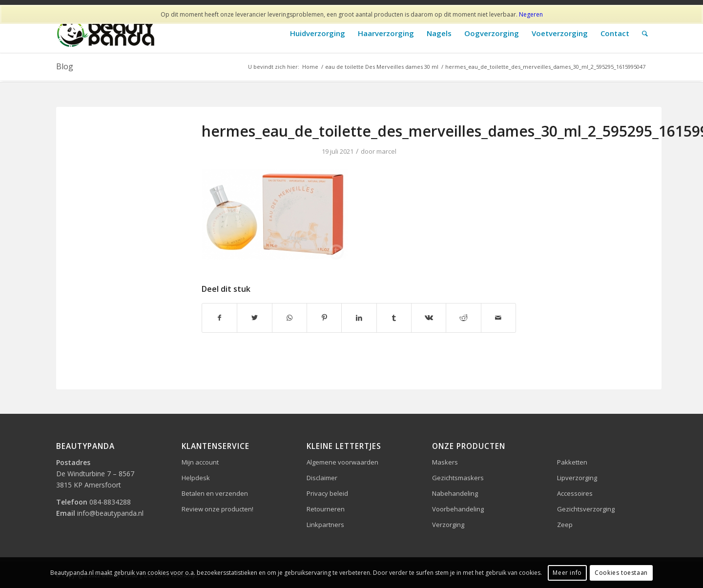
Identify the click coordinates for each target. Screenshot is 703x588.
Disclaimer (322, 478)
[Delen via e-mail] (498, 318)
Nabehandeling (455, 493)
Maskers (445, 462)
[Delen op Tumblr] (394, 318)
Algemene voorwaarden (342, 462)
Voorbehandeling (458, 509)
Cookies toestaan (621, 573)
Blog (65, 66)
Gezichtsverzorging (586, 509)
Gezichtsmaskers (458, 478)
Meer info (567, 573)
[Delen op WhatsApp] (289, 318)
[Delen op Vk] (429, 318)
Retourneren (326, 509)
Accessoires (575, 493)
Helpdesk (196, 478)
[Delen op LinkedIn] (359, 318)
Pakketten (572, 462)
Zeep (565, 525)
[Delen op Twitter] (254, 318)
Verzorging (448, 525)
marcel (386, 151)
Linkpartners (325, 525)
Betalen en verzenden (215, 493)
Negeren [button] (531, 14)
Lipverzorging (577, 478)
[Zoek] (645, 33)
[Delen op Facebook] (219, 318)
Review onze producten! (217, 509)
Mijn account (200, 462)
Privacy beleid (327, 493)
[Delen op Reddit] (463, 318)
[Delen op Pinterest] (324, 318)
